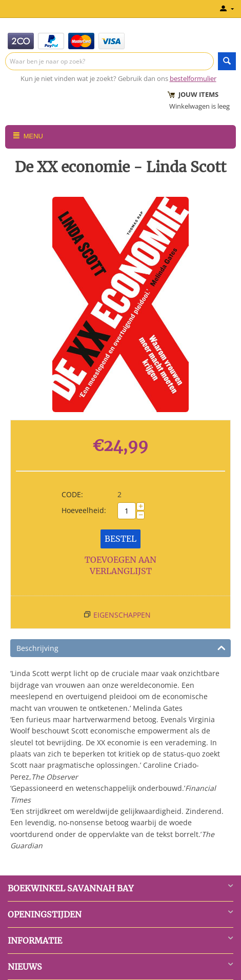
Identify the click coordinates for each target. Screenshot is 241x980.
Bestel (120, 539)
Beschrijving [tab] (121, 647)
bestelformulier (193, 78)
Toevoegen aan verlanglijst (120, 566)
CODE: (72, 494)
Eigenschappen (122, 615)
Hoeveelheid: (84, 510)
